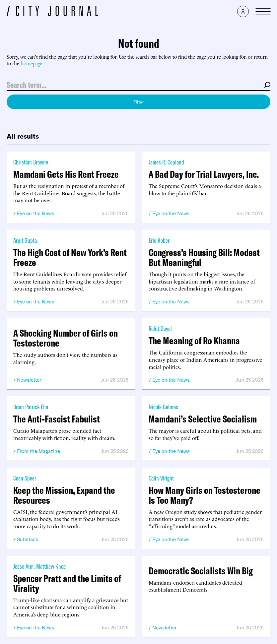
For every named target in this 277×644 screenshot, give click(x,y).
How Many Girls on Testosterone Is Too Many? (205, 495)
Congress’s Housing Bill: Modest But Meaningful (204, 257)
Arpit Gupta (25, 240)
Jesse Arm (23, 566)
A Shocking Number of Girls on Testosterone (66, 338)
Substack (28, 539)
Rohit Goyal (160, 328)
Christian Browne (31, 162)
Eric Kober (159, 240)
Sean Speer (25, 478)
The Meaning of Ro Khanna (194, 341)
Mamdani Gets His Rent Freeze (66, 174)
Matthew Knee (51, 566)
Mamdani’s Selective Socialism (203, 419)
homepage (32, 63)
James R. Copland (166, 162)
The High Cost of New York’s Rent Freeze (70, 257)
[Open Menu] (263, 12)
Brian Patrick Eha (31, 407)
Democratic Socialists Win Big (201, 571)
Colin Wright (161, 478)
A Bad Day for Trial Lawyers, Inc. (204, 174)
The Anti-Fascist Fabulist (57, 419)
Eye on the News (36, 213)
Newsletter (29, 380)
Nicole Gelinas (163, 407)
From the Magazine (38, 451)
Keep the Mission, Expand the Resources (64, 495)
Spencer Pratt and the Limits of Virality (67, 583)
